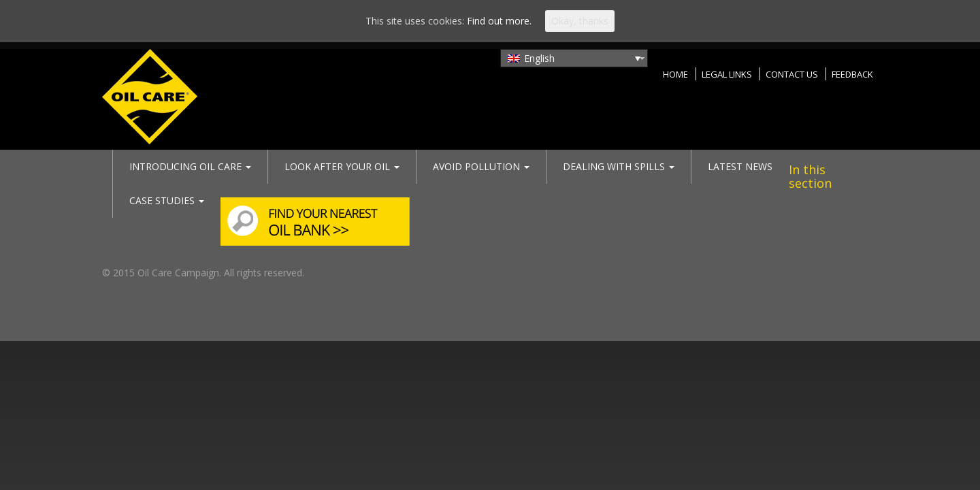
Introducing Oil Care (190, 166)
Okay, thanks (580, 21)
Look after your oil (342, 166)
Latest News (740, 166)
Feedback (852, 74)
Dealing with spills (619, 166)
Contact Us (792, 74)
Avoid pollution (481, 166)
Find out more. (499, 21)
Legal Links (727, 74)
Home (675, 74)
